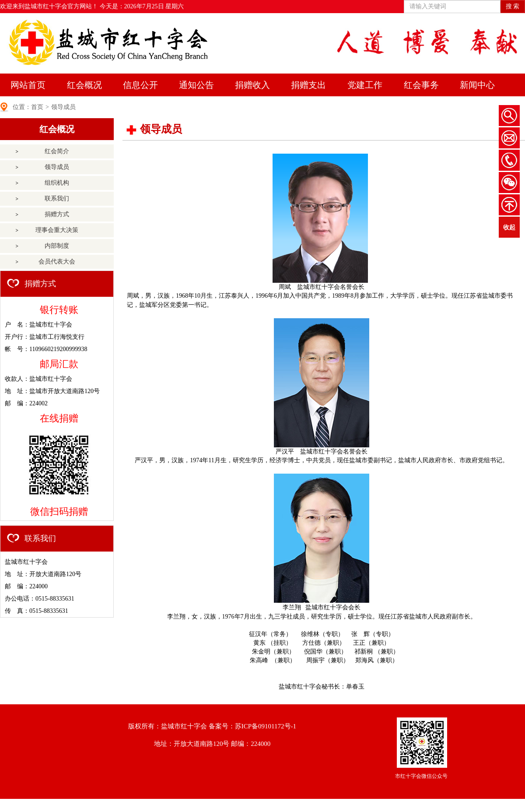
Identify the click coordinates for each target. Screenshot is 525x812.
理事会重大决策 (57, 230)
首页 (37, 107)
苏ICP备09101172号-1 (266, 726)
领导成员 (63, 107)
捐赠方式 (57, 214)
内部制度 (57, 246)
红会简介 (57, 151)
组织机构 (57, 183)
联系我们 (57, 199)
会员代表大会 (57, 262)
